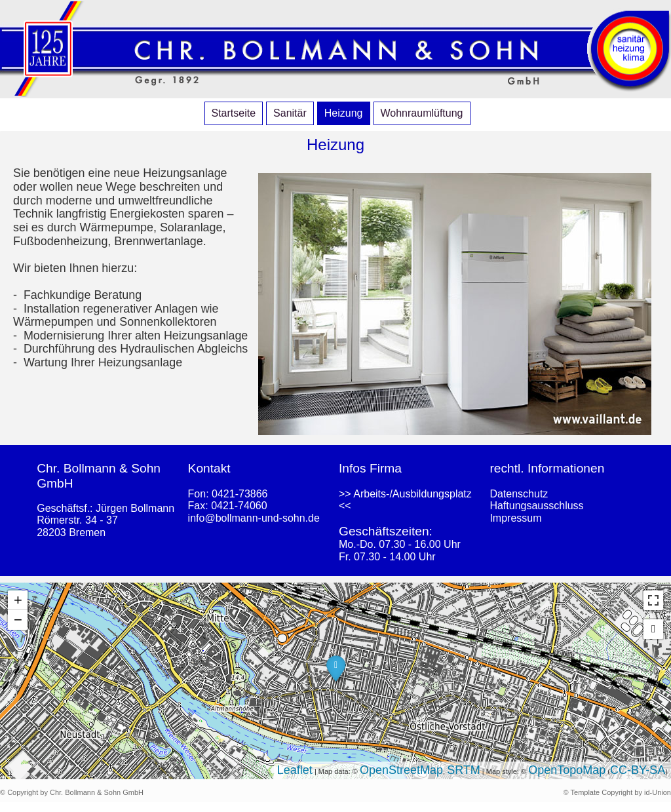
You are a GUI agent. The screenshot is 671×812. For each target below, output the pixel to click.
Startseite (234, 113)
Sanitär (290, 113)
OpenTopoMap (567, 770)
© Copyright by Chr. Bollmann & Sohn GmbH (72, 792)
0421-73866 (240, 494)
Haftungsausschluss (536, 506)
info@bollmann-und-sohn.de (254, 518)
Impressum (515, 518)
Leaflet (295, 770)
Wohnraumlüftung (422, 113)
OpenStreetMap (401, 770)
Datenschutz (519, 494)
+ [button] (18, 600)
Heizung (344, 113)
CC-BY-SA (638, 770)
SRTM (464, 770)
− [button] (18, 620)
